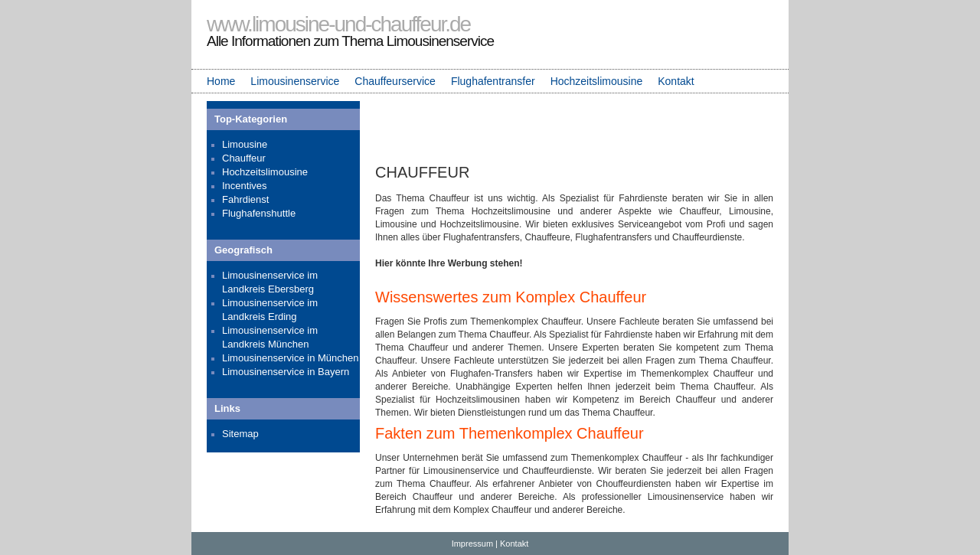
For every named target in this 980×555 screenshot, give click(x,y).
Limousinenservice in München (290, 358)
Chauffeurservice (395, 81)
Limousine (245, 144)
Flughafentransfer (493, 81)
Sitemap (240, 434)
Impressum (472, 544)
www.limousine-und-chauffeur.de (338, 24)
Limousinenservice (295, 81)
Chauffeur (244, 158)
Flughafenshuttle (259, 213)
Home (221, 81)
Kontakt (676, 81)
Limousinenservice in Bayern (286, 372)
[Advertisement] (574, 129)
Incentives (245, 186)
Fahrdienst (245, 199)
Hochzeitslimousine (597, 81)
